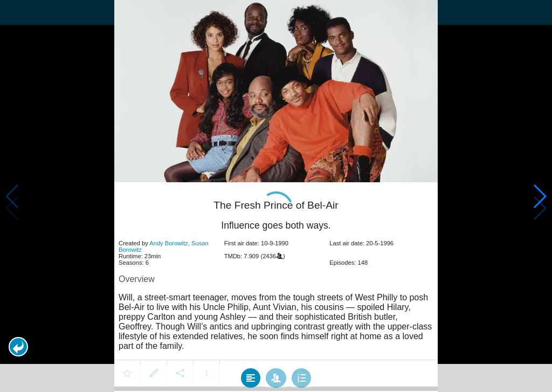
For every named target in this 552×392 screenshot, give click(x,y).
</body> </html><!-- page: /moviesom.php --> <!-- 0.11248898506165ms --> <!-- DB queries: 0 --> (276, 196)
